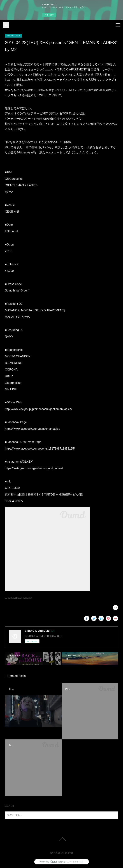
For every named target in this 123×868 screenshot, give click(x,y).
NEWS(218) (27, 598)
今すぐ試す (49, 15)
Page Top (61, 839)
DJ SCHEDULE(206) (13, 598)
